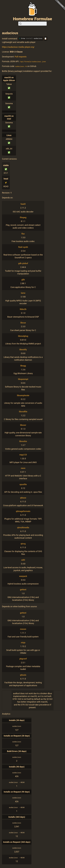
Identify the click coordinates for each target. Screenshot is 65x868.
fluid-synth (23, 247)
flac (23, 234)
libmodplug (23, 336)
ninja (23, 642)
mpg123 (23, 455)
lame (23, 293)
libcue (23, 323)
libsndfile (23, 412)
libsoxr (23, 425)
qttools (23, 675)
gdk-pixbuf (23, 263)
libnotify (23, 349)
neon (23, 468)
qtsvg (23, 544)
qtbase (23, 498)
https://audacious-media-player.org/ (18, 47)
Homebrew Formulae (33, 19)
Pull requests (21, 57)
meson (23, 629)
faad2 (23, 204)
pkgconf (23, 659)
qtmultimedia (23, 527)
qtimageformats (23, 511)
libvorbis (23, 441)
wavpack (23, 576)
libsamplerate (23, 395)
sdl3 (23, 560)
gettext (23, 590)
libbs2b (23, 309)
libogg (23, 366)
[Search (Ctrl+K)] (32, 24)
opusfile (23, 484)
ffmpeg (23, 217)
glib (23, 279)
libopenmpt (23, 379)
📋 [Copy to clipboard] (45, 39)
